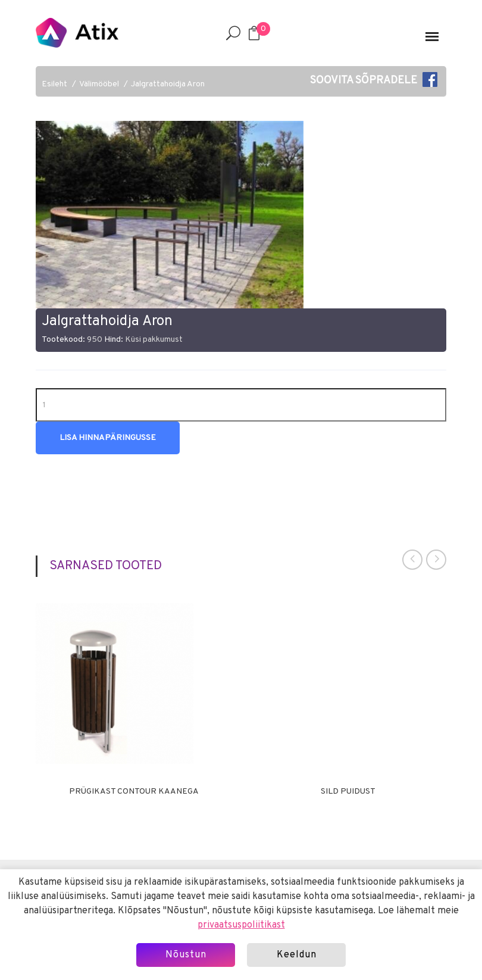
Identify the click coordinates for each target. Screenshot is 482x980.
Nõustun (186, 955)
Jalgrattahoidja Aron (168, 84)
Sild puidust (348, 792)
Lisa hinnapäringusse (108, 438)
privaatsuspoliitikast (241, 925)
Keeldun (297, 955)
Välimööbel (99, 84)
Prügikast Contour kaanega (134, 792)
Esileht (54, 84)
